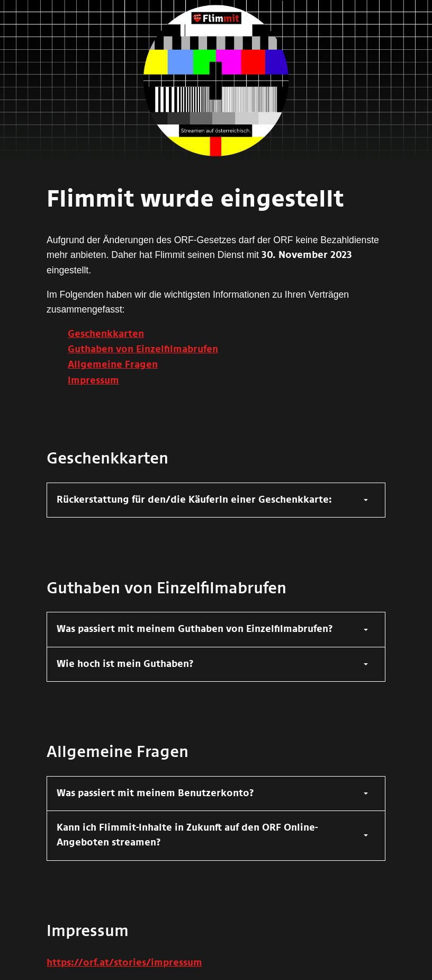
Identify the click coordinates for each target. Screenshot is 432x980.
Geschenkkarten (106, 334)
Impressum (93, 381)
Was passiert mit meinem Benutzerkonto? (155, 794)
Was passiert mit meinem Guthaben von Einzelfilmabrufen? (195, 629)
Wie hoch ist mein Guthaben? (125, 664)
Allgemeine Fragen (113, 365)
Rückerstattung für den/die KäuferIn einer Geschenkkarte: (194, 500)
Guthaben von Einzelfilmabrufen (143, 350)
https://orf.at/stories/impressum (124, 963)
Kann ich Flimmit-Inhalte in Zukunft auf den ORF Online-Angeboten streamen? (187, 835)
